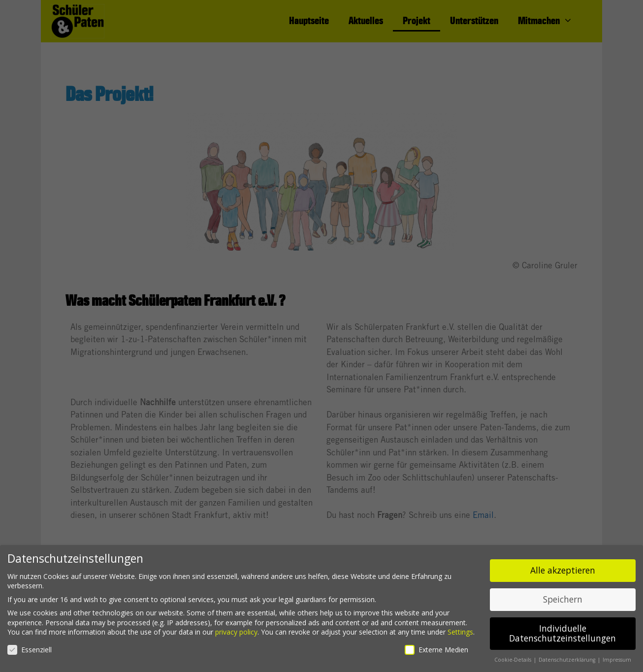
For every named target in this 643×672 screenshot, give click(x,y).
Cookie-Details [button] (514, 656)
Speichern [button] (563, 596)
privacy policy (236, 629)
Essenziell (30, 646)
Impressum (617, 656)
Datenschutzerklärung (568, 656)
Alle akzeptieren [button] (563, 567)
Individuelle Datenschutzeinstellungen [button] (563, 630)
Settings (460, 629)
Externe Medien (436, 646)
